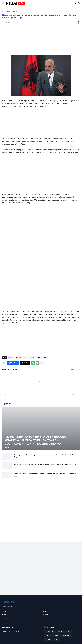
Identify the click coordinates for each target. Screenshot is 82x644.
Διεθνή (60, 632)
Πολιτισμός (67, 635)
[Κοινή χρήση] (78, 22)
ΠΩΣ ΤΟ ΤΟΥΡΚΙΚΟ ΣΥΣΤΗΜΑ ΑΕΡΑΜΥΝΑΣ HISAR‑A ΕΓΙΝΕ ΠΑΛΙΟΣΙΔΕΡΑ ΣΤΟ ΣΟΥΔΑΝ (45, 465)
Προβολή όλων (74, 369)
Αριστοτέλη (15, 11)
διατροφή (48, 639)
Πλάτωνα (32, 358)
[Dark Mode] (75, 3)
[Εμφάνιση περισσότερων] (42, 363)
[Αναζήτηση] (79, 3)
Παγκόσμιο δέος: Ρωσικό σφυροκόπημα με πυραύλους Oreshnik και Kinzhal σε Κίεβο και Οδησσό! (45, 456)
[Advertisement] (41, 40)
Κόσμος (25, 358)
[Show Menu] (3, 3)
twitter (4, 615)
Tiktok (4, 611)
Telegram (46, 615)
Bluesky (5, 618)
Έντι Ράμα (19, 358)
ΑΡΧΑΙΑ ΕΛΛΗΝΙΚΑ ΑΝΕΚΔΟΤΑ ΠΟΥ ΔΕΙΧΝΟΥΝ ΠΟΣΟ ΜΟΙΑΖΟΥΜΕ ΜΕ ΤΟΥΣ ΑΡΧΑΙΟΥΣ (45, 474)
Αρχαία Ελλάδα (50, 632)
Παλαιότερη (75, 395)
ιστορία (57, 639)
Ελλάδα (68, 632)
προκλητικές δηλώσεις (42, 358)
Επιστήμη (48, 635)
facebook (46, 611)
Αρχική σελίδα (6, 11)
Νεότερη (6, 395)
